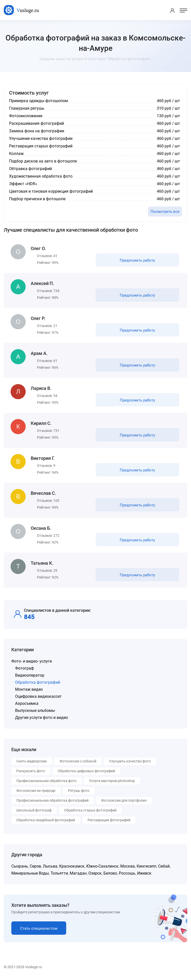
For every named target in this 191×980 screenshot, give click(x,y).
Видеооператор (30, 675)
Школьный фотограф (34, 810)
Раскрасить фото (31, 771)
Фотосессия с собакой (78, 761)
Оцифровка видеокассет (38, 696)
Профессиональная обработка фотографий (52, 800)
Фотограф (25, 668)
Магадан (78, 873)
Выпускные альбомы (35, 710)
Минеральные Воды (30, 873)
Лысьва (50, 866)
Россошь (127, 873)
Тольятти (59, 873)
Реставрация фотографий (109, 820)
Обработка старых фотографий (90, 810)
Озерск (95, 873)
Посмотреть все (165, 212)
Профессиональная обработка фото (46, 781)
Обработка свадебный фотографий (46, 820)
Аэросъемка (27, 703)
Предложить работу (137, 260)
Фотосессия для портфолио (124, 800)
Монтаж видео (29, 689)
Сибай (164, 866)
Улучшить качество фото (130, 761)
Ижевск (144, 873)
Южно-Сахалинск (102, 866)
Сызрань (20, 866)
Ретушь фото (79, 791)
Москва (128, 866)
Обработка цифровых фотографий (86, 771)
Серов (35, 866)
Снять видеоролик (32, 761)
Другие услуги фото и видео (42, 718)
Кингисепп (146, 866)
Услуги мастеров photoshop (112, 781)
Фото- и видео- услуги (32, 661)
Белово (110, 873)
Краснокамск (72, 866)
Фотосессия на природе (36, 791)
